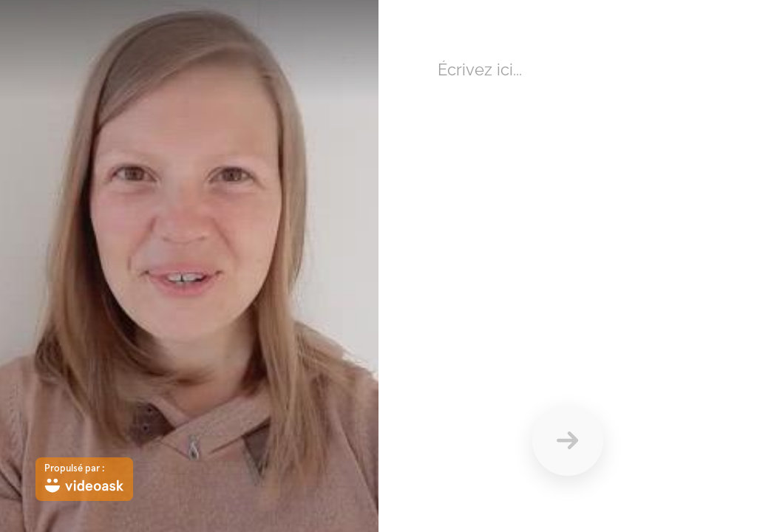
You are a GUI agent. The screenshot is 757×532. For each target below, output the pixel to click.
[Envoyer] (568, 440)
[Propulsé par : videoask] (84, 479)
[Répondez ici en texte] (568, 199)
